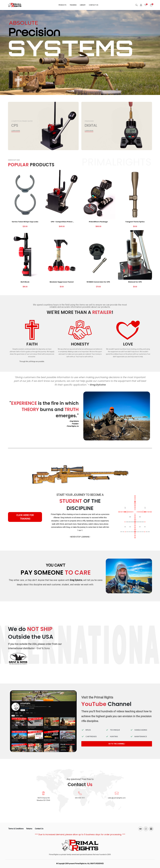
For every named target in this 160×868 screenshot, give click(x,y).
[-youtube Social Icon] (140, 829)
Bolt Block (25, 282)
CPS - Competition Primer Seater (62, 222)
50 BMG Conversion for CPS (98, 282)
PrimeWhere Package (98, 222)
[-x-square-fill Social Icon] (151, 829)
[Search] (136, 5)
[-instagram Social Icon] (146, 829)
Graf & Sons (43, 648)
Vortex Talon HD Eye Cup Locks (25, 222)
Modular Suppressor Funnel (62, 282)
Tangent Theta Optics (135, 222)
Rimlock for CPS (135, 282)
